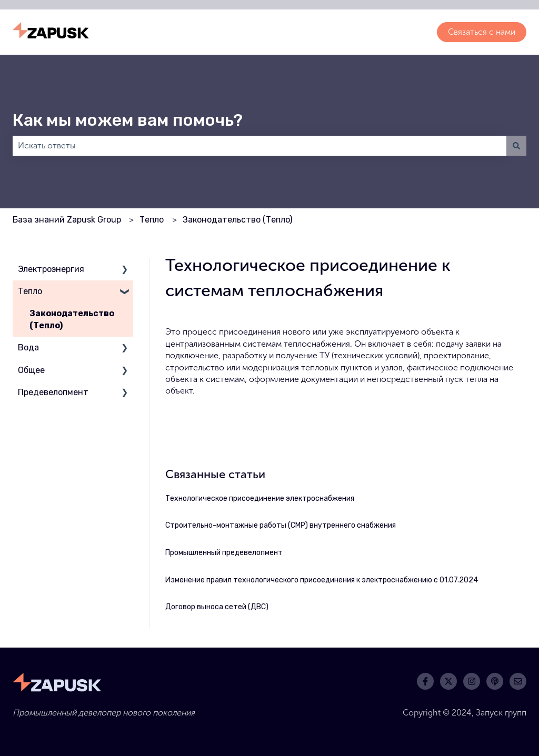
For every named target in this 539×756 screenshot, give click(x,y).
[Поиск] (516, 146)
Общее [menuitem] (31, 370)
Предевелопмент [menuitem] (53, 392)
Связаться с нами (482, 32)
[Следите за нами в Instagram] (472, 681)
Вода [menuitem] (28, 347)
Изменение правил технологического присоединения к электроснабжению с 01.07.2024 (322, 580)
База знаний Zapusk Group (67, 220)
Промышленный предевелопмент (224, 553)
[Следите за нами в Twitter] (448, 681)
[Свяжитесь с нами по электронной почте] (518, 681)
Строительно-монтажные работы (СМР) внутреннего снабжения (281, 525)
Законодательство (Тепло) (237, 220)
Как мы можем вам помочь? (128, 120)
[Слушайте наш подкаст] (495, 681)
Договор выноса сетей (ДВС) (217, 607)
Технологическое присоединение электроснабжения (260, 498)
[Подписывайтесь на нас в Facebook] (425, 681)
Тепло (152, 220)
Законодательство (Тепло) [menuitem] (72, 319)
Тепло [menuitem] (30, 291)
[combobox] (259, 146)
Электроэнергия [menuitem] (51, 269)
